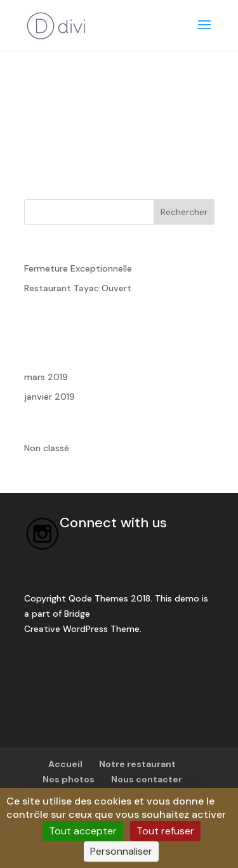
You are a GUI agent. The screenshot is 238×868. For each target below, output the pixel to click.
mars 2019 (46, 377)
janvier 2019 (50, 397)
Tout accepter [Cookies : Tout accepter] (83, 831)
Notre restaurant (137, 764)
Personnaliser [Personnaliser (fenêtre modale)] (121, 851)
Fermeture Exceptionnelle (78, 268)
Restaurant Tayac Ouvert (78, 288)
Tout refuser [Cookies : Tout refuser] (165, 831)
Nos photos (69, 779)
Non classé (47, 448)
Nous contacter (147, 779)
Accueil (65, 764)
